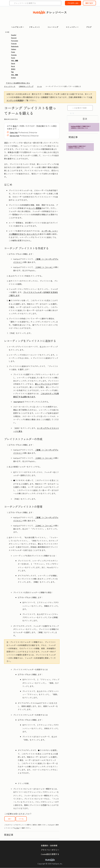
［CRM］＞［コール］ (44, 267)
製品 (15, 126)
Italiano (14, 49)
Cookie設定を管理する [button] (50, 854)
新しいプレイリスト (43, 384)
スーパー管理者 (35, 208)
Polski (13, 52)
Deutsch (14, 38)
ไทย (12, 72)
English (13, 78)
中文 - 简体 (15, 75)
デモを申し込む (73, 3)
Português (15, 41)
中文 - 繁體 (15, 60)
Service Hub (14, 136)
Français (14, 43)
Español (14, 35)
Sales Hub (14, 132)
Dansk (13, 63)
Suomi (13, 58)
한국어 (13, 69)
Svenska (14, 55)
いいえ (21, 819)
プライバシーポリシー (50, 850)
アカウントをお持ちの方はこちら (18, 83)
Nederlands (15, 46)
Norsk (13, 66)
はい (10, 819)
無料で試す (89, 3)
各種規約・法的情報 (49, 845)
